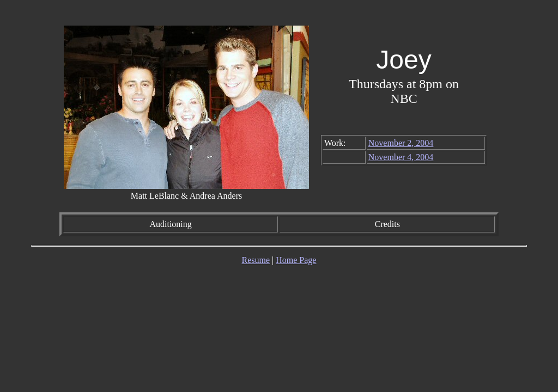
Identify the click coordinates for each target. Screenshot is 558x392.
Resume (256, 260)
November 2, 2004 (401, 143)
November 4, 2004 (401, 157)
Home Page (296, 260)
